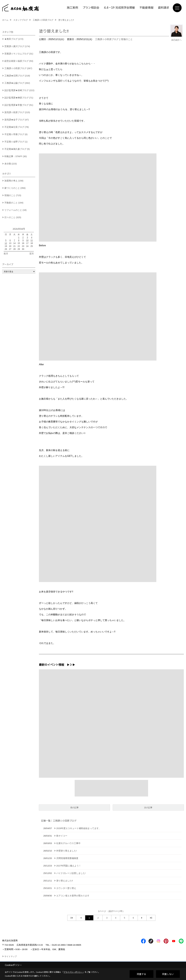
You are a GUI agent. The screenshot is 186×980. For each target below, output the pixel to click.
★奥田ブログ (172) (14, 39)
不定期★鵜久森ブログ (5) (17, 149)
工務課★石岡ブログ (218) (17, 76)
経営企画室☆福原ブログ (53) (19, 61)
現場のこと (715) (13, 195)
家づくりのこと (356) (15, 188)
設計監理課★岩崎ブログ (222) (19, 90)
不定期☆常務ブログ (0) (16, 134)
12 (6, 243)
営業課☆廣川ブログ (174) (17, 46)
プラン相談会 (91, 8)
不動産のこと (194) (14, 203)
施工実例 (72, 8)
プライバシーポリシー (73, 972)
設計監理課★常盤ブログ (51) (19, 105)
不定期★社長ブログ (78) (17, 127)
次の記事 (148, 807)
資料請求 (164, 8)
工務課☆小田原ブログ (107, 39)
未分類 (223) (11, 164)
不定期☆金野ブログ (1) (16, 142)
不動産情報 (146, 8)
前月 (6, 254)
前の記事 (74, 807)
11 (32, 240)
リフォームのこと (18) (15, 210)
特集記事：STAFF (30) (16, 156)
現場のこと (127, 39)
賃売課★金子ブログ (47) (17, 120)
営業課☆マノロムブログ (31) (19, 54)
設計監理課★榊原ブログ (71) (19, 98)
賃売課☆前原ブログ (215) (17, 112)
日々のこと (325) (13, 217)
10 (27, 240)
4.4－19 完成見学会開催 (119, 8)
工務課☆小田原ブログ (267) (18, 68)
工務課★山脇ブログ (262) (17, 83)
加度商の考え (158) (14, 181)
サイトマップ (11, 956)
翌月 (32, 254)
